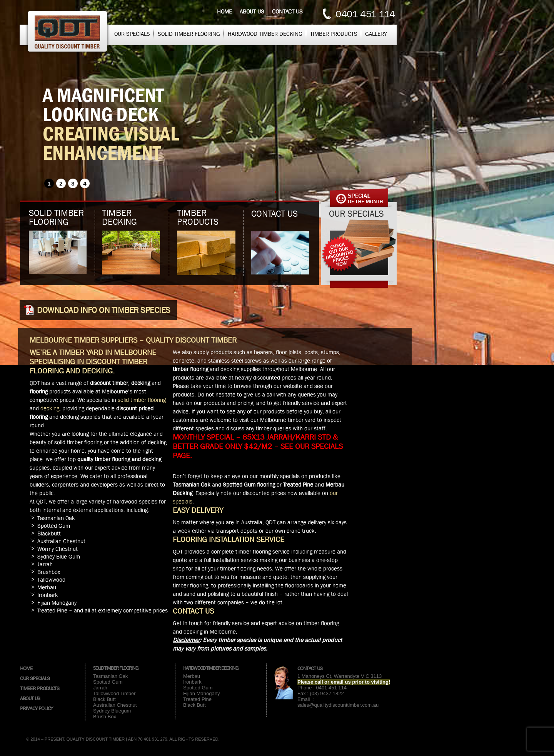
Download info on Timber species (104, 310)
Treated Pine (197, 699)
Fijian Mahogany (201, 693)
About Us (30, 698)
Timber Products (334, 34)
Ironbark (192, 682)
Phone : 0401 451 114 (322, 688)
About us (252, 12)
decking (50, 408)
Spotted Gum (108, 682)
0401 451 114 (365, 14)
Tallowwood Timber (114, 693)
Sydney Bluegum (112, 711)
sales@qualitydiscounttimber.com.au (338, 705)
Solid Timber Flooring (189, 34)
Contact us (287, 12)
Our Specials (132, 34)
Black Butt (104, 699)
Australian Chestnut (115, 705)
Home (224, 12)
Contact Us (310, 668)
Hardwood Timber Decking (265, 34)
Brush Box (105, 717)
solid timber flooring (142, 400)
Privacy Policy (36, 708)
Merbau (192, 676)
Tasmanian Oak (110, 676)
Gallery (376, 34)
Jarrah (100, 688)
